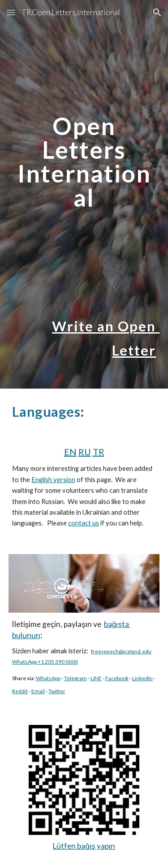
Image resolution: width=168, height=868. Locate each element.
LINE (96, 678)
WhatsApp (48, 678)
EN (70, 452)
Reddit (20, 691)
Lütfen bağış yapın (84, 846)
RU (85, 452)
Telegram (75, 678)
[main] (84, 120)
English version (53, 480)
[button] (11, 12)
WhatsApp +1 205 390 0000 (45, 662)
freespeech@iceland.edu (121, 651)
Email (38, 691)
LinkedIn (142, 678)
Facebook (117, 678)
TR (99, 452)
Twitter (57, 691)
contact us (84, 523)
